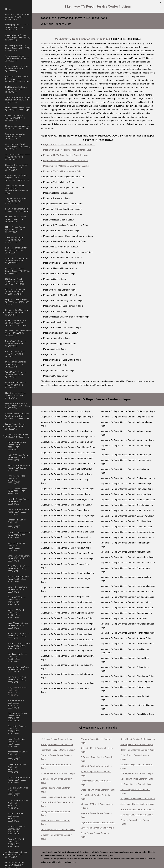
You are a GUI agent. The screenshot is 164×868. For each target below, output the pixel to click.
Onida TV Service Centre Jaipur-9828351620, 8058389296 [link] (19, 512)
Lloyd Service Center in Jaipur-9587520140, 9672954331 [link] (15, 395)
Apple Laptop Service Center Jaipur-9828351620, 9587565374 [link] (17, 58)
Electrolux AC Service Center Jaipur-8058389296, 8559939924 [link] (17, 271)
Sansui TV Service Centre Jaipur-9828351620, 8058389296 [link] (19, 558)
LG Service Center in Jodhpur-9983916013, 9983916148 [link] (15, 118)
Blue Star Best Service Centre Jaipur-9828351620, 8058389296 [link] (18, 717)
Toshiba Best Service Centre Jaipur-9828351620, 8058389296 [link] (17, 843)
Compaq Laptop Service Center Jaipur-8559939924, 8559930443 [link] (17, 38)
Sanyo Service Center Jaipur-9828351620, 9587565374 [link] (15, 240)
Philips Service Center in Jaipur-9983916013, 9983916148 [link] (16, 385)
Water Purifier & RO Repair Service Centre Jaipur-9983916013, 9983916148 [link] (17, 416)
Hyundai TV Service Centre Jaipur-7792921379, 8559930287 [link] (16, 479)
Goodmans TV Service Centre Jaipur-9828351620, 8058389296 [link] (17, 658)
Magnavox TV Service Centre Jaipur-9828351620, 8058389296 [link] (17, 691)
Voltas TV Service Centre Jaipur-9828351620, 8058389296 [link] (19, 636)
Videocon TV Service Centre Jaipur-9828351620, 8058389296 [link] (17, 614)
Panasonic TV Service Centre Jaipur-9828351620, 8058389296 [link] (17, 523)
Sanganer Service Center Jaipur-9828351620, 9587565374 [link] (16, 201)
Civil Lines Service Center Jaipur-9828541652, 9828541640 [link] (16, 89)
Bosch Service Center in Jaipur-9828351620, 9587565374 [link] (16, 343)
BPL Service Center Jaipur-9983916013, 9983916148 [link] (17, 210)
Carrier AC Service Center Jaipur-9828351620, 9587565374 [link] (17, 261)
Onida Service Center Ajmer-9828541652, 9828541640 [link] (18, 127)
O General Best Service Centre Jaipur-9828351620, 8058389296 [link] (18, 804)
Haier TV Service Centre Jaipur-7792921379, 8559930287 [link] (18, 457)
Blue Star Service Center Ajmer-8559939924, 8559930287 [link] (16, 250)
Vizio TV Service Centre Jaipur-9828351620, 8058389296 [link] (18, 625)
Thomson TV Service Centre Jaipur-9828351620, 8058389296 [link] (17, 601)
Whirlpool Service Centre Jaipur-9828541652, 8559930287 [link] (16, 854)
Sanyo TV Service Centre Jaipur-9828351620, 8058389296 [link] (19, 569)
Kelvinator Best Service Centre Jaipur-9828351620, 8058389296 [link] (18, 755)
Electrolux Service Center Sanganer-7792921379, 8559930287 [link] (16, 167)
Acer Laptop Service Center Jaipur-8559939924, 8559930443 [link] (17, 17)
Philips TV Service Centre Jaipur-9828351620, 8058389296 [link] (19, 535)
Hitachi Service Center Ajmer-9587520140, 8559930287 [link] (15, 229)
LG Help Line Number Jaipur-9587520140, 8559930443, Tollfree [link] (15, 281)
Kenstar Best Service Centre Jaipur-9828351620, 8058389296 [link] (17, 768)
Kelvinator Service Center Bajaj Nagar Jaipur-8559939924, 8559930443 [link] (17, 79)
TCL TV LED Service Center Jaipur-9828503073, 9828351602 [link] (17, 157)
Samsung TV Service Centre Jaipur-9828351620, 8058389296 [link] (16, 546)
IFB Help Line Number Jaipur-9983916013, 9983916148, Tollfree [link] (15, 292)
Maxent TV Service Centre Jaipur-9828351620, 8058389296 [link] (16, 704)
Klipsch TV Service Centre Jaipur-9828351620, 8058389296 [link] (19, 780)
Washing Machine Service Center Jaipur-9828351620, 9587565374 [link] (17, 406)
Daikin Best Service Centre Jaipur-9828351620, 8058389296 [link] (16, 743)
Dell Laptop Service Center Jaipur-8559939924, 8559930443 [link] (17, 27)
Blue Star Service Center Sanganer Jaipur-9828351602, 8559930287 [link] (17, 178)
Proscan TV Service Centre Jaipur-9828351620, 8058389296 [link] (16, 830)
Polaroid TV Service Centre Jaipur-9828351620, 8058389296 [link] (16, 817)
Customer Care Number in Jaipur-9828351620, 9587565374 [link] (17, 312)
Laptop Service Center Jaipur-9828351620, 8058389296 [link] (15, 426)
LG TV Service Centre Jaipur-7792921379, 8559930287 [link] (17, 491)
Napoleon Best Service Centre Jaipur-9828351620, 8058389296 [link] (18, 791)
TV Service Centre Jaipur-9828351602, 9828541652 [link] (17, 435)
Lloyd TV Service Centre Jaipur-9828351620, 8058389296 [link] (18, 501)
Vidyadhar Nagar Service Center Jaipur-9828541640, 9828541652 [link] (17, 147)
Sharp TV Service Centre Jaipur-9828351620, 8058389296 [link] (19, 579)
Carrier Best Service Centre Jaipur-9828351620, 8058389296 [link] (17, 730)
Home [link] (8, 9)
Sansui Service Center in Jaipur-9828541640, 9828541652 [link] (16, 375)
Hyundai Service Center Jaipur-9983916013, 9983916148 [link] (16, 219)
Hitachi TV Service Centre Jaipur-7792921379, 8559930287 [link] (19, 468)
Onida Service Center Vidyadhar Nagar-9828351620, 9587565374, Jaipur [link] (17, 189)
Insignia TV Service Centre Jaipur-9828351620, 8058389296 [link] (19, 669)
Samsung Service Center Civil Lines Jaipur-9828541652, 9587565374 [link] (18, 100)
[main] (98, 6)
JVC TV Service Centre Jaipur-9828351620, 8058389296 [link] (18, 680)
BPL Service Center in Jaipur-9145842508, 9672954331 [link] (15, 354)
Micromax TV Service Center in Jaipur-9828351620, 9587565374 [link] (18, 333)
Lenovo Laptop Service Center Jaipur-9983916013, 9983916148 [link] (17, 48)
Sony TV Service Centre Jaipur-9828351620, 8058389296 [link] (18, 589)
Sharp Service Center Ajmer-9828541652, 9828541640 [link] (18, 109)
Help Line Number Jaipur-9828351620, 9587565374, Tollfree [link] (17, 302)
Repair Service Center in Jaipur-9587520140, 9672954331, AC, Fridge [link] (16, 323)
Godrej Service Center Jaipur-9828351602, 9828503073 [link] (15, 136)
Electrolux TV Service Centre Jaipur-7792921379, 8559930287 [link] (17, 446)
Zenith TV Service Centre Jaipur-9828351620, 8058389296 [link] (19, 646)
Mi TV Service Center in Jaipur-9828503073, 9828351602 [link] (15, 364)
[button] (161, 4)
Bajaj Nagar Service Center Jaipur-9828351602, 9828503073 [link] (17, 69)
